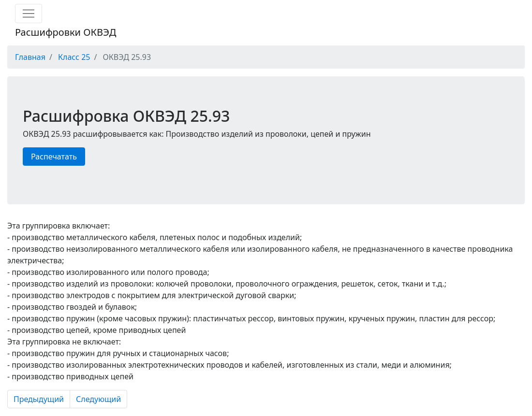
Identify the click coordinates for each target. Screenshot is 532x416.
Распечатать (54, 157)
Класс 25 (74, 57)
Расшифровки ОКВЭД (66, 32)
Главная (30, 57)
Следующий (98, 399)
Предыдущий (39, 399)
